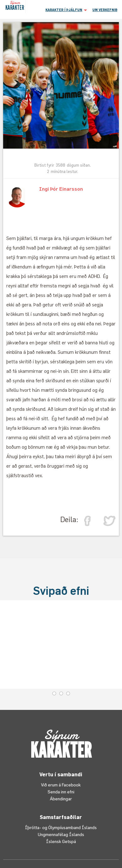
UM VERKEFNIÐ (105, 10)
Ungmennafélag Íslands (61, 834)
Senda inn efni (61, 792)
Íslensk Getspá (61, 841)
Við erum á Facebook (61, 785)
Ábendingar (61, 799)
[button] (65, 9)
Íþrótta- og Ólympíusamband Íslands (61, 827)
